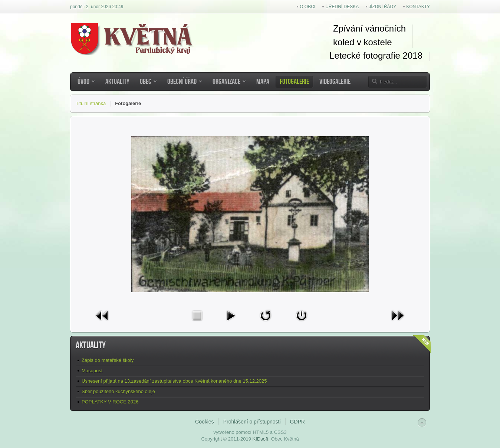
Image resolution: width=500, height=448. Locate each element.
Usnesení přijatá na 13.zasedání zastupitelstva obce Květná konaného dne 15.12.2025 (174, 381)
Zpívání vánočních (369, 28)
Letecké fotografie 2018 (376, 55)
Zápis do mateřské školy (108, 360)
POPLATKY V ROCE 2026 (110, 402)
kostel (374, 42)
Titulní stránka (91, 103)
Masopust (92, 371)
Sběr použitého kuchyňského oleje (118, 391)
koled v (347, 42)
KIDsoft (261, 439)
